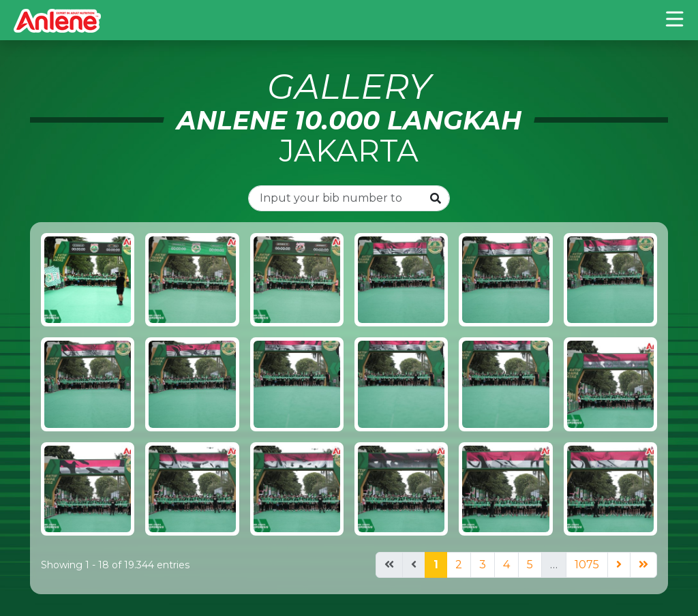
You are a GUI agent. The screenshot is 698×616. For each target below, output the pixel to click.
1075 (587, 565)
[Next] (619, 565)
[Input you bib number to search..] (336, 198)
